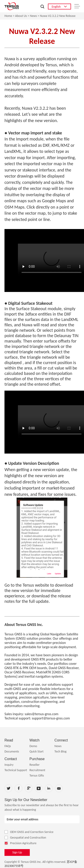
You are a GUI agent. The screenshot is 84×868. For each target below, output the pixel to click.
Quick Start (37, 751)
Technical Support (16, 770)
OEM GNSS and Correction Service (29, 832)
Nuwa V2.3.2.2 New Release (58, 16)
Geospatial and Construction (25, 838)
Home (8, 16)
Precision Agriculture (20, 843)
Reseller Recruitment (37, 767)
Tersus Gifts (37, 776)
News (33, 16)
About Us (21, 16)
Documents (12, 751)
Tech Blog (60, 751)
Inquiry (9, 765)
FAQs (8, 746)
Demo (33, 746)
